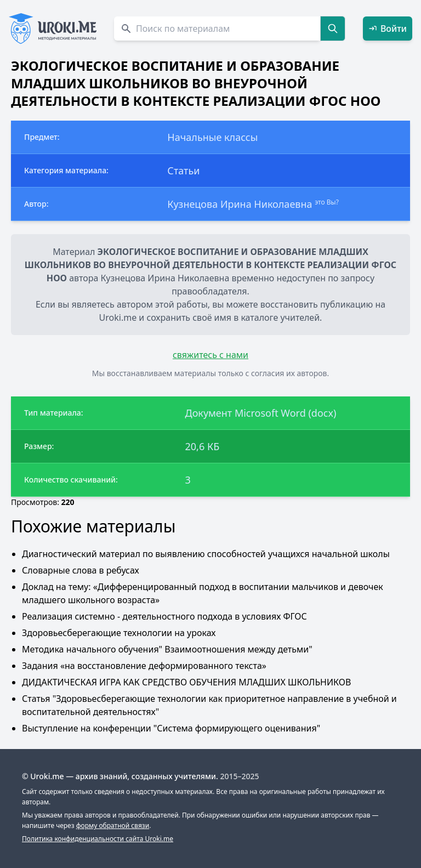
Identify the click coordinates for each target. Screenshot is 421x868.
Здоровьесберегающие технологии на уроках (119, 633)
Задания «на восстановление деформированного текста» (144, 666)
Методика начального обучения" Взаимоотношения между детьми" (167, 649)
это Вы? (327, 202)
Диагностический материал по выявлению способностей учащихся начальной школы (206, 554)
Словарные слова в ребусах (81, 570)
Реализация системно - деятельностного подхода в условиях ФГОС (164, 616)
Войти (388, 29)
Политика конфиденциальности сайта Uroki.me (98, 839)
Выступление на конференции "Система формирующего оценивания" (171, 728)
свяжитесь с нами (210, 355)
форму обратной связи (113, 826)
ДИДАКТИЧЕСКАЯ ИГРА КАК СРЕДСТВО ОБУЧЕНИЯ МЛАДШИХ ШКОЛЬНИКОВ (186, 682)
